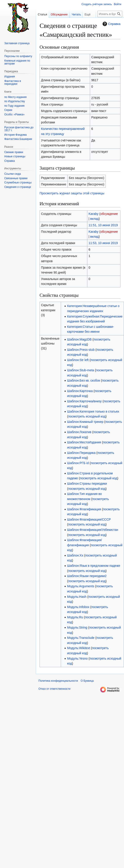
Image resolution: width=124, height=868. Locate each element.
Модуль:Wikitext (79, 648)
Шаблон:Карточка (80, 391)
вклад (95, 219)
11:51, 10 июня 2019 (103, 225)
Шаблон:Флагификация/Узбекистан (93, 530)
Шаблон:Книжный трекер (85, 422)
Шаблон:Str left (78, 360)
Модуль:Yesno (78, 658)
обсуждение (109, 214)
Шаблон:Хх (75, 555)
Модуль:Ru (75, 617)
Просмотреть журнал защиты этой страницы (72, 193)
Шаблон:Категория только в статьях (93, 411)
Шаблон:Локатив (79, 432)
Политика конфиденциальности (58, 681)
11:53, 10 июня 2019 (103, 243)
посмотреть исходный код (87, 416)
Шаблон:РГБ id (78, 463)
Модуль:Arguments (81, 586)
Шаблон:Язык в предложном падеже (94, 566)
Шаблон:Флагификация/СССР (89, 519)
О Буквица (87, 681)
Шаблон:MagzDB (79, 339)
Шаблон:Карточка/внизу (85, 401)
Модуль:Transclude (81, 638)
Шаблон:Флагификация (84, 509)
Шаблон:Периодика (81, 453)
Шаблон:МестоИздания (84, 442)
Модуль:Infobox (78, 607)
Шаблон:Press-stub (81, 350)
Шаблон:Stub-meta (81, 370)
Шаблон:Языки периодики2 (87, 576)
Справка (111, 24)
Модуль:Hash (77, 597)
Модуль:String (77, 627)
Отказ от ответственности (54, 689)
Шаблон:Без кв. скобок (84, 380)
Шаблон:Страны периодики (87, 484)
